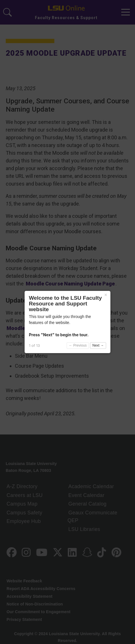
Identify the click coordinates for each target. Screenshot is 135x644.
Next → (98, 345)
